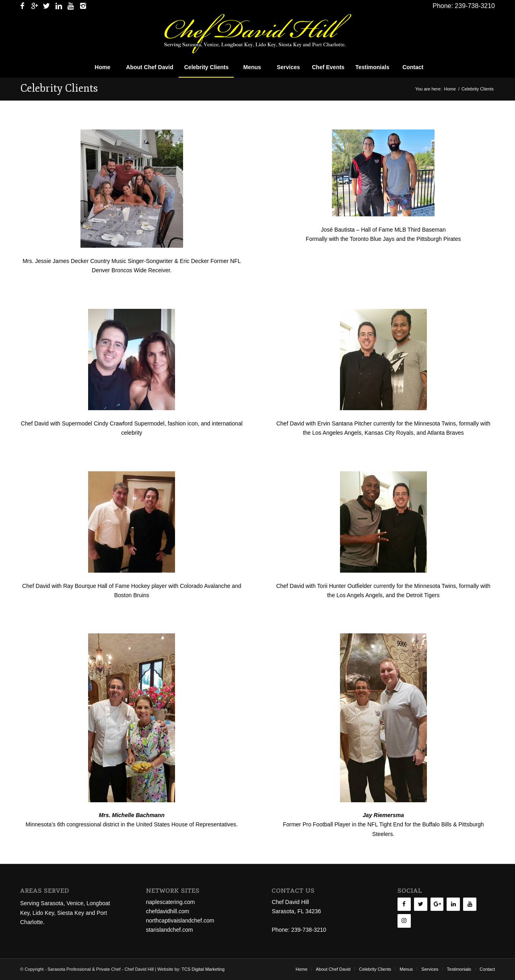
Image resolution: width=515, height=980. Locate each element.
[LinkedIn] (453, 904)
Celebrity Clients (59, 88)
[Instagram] (404, 921)
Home (450, 89)
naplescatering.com (170, 902)
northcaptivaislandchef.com (180, 920)
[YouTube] (470, 904)
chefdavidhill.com (168, 911)
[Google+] (437, 904)
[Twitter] (421, 904)
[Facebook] (404, 904)
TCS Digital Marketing (203, 969)
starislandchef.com (170, 930)
